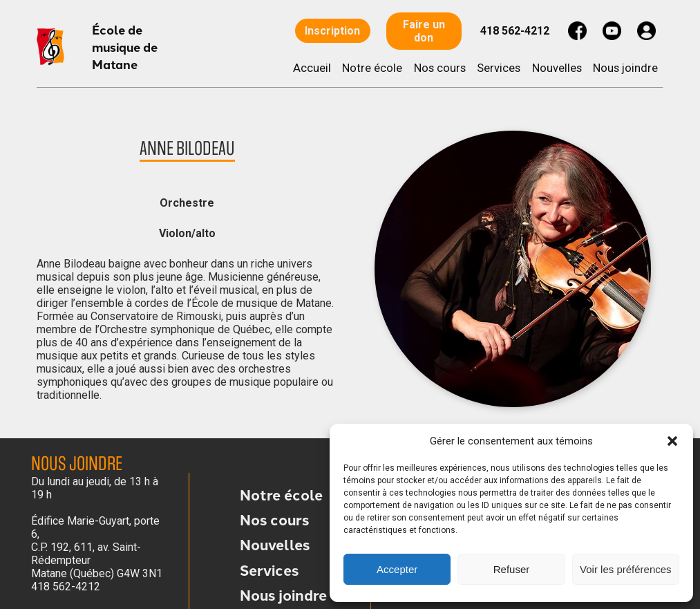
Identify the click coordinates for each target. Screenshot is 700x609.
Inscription (333, 31)
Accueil (312, 68)
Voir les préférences (626, 569)
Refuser (512, 569)
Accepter (397, 569)
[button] (672, 441)
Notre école (372, 68)
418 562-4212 (515, 31)
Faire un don (424, 31)
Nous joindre (625, 68)
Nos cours (440, 68)
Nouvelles (557, 68)
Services (499, 68)
